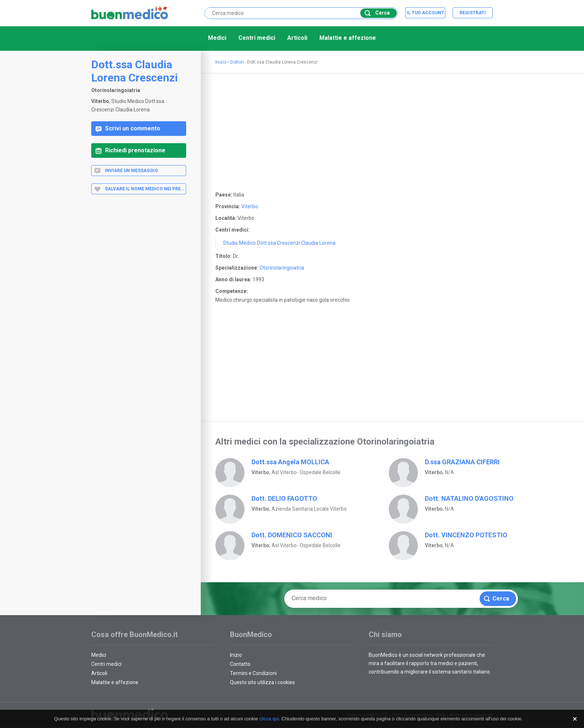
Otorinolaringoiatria (282, 268)
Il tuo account (425, 13)
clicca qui (269, 719)
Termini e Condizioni (253, 673)
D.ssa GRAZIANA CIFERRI (462, 462)
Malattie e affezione (348, 38)
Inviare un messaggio (126, 171)
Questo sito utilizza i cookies (262, 682)
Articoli (297, 38)
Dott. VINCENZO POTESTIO (466, 535)
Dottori (237, 62)
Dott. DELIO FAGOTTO (284, 498)
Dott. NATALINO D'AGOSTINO (469, 498)
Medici (217, 38)
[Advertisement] (139, 316)
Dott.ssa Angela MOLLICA (290, 462)
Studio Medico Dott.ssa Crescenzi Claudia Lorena (279, 243)
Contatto (240, 664)
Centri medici (257, 38)
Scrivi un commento (128, 129)
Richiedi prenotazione (130, 150)
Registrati (473, 13)
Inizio (221, 62)
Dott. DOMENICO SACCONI (292, 535)
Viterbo (250, 206)
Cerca (377, 13)
